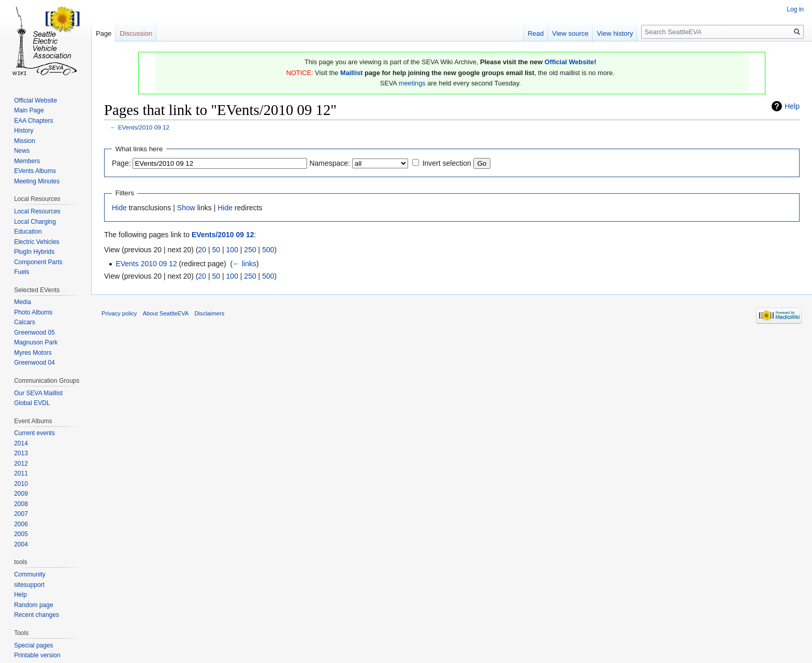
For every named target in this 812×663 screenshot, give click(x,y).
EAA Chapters (33, 121)
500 (268, 250)
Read (536, 33)
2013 (21, 453)
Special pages (33, 645)
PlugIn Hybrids (34, 252)
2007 (21, 514)
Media (23, 302)
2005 (21, 534)
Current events (34, 433)
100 (232, 250)
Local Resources (37, 211)
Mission (25, 141)
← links (244, 264)
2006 (21, 524)
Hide (119, 208)
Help (792, 106)
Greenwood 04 (34, 363)
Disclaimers (210, 313)
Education (28, 232)
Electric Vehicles (37, 242)
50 (216, 250)
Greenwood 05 (34, 333)
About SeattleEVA (166, 313)
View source (570, 33)
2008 (21, 504)
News (22, 151)
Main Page (29, 110)
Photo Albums (33, 312)
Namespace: (330, 163)
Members (27, 161)
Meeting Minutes (37, 181)
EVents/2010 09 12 (144, 127)
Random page (33, 605)
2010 (21, 484)
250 (250, 250)
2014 (21, 443)
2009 (21, 494)
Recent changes (37, 615)
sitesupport (29, 585)
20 (202, 250)
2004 (21, 544)
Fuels (21, 272)
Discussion (136, 33)
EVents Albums (35, 171)
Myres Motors (33, 353)
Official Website (569, 62)
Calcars (25, 322)
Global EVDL (32, 403)
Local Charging (35, 222)
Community (30, 574)
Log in (795, 9)
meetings (412, 83)
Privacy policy (119, 313)
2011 (21, 473)
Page (104, 33)
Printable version (37, 655)
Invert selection (447, 163)
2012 (21, 464)
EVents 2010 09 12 (146, 264)
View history (615, 33)
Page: (121, 163)
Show (186, 208)
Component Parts (38, 262)
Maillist (351, 73)
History (24, 131)
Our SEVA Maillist (38, 393)
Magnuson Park (36, 342)
